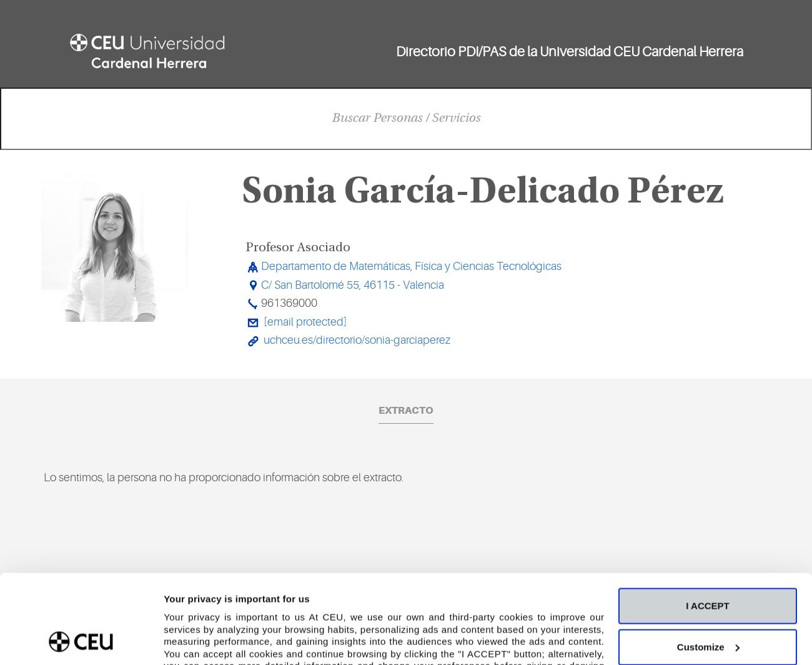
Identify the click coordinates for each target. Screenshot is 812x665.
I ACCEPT (707, 522)
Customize (708, 563)
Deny (708, 604)
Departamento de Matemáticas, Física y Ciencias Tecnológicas (411, 266)
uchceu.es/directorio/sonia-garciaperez (357, 340)
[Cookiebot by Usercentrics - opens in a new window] (81, 641)
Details (179, 640)
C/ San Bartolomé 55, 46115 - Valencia (353, 285)
